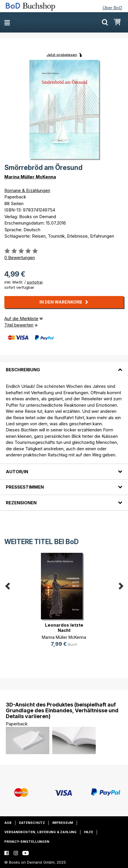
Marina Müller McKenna (30, 177)
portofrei (35, 282)
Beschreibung (23, 370)
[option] (64, 605)
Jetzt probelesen (62, 54)
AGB (8, 823)
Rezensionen (21, 503)
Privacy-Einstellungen (27, 842)
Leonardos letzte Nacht (64, 628)
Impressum (63, 823)
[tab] (64, 366)
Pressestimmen (25, 487)
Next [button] (121, 585)
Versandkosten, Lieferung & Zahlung (40, 832)
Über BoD (112, 8)
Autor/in (17, 472)
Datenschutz (32, 823)
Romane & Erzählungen (27, 190)
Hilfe (89, 832)
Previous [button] (7, 585)
